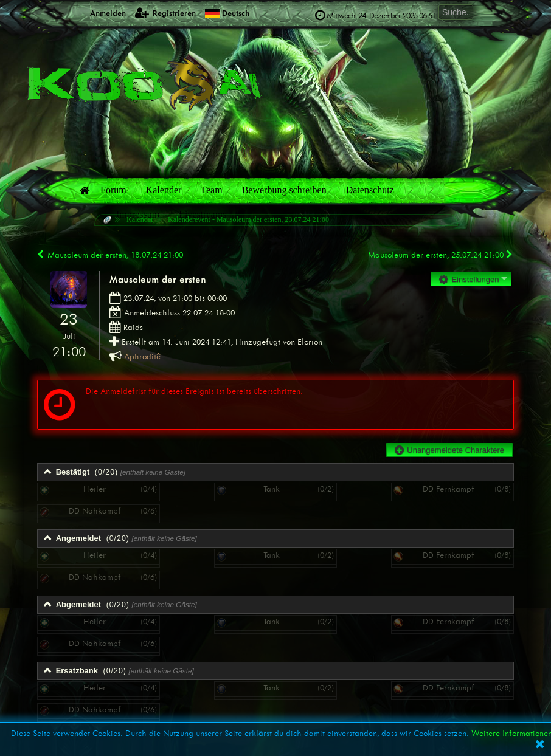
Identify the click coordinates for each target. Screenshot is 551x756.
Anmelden (101, 12)
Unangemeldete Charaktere (449, 450)
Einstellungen (469, 279)
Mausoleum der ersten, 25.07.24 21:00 (441, 255)
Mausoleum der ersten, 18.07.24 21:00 (110, 255)
